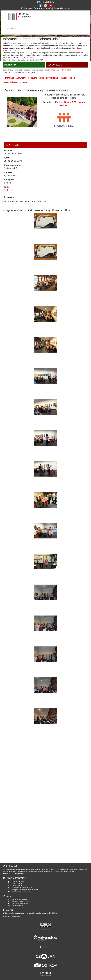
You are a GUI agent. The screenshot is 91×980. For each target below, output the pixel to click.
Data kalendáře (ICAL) (19, 899)
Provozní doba (11, 82)
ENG (45, 2)
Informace (9, 78)
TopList (14, 50)
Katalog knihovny (62, 8)
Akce (41, 78)
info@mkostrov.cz (18, 885)
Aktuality (21, 78)
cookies (30, 58)
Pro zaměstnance (18, 906)
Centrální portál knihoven (20, 904)
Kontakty (25, 82)
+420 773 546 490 (18, 883)
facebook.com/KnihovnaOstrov (22, 888)
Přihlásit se (45, 930)
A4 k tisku (9, 190)
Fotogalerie (52, 78)
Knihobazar (27, 8)
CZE (39, 2)
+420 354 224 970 (18, 881)
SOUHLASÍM (10, 65)
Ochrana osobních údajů (62, 70)
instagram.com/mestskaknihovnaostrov (25, 890)
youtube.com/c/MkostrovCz (21, 892)
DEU (52, 2)
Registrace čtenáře (43, 8)
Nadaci (68, 102)
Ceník (72, 78)
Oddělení (32, 78)
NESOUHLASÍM (55, 65)
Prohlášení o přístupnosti (11, 916)
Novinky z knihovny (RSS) (20, 901)
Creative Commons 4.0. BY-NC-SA (45, 913)
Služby (64, 78)
